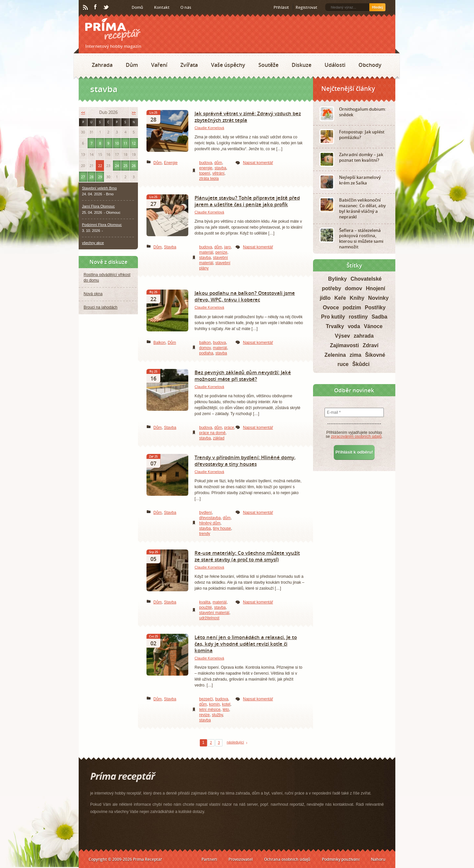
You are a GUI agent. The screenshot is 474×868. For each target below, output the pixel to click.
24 (117, 166)
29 (100, 177)
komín (214, 704)
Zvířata (189, 65)
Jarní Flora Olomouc (98, 206)
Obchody (370, 65)
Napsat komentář (258, 163)
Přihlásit (281, 7)
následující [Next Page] (236, 742)
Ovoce (331, 308)
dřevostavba (210, 518)
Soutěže (268, 65)
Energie (171, 163)
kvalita (205, 602)
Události (335, 65)
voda (354, 326)
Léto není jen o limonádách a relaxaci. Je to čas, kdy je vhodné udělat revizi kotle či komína (246, 644)
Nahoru (378, 859)
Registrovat (306, 7)
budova (206, 163)
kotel (226, 704)
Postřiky (375, 308)
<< (83, 112)
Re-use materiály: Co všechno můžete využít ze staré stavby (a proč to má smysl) (247, 556)
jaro (227, 247)
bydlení (206, 513)
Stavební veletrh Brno (99, 188)
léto (226, 710)
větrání (218, 173)
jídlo (325, 298)
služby (217, 715)
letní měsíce (210, 710)
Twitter (106, 8)
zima (355, 355)
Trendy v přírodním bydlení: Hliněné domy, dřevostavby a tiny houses (245, 461)
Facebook (96, 7)
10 (117, 143)
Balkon (159, 343)
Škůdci (361, 364)
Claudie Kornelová (209, 128)
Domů (137, 7)
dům (218, 163)
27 (83, 177)
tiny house (222, 528)
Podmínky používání (341, 859)
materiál (206, 252)
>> (134, 112)
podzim (352, 308)
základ (219, 438)
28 (92, 177)
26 (134, 166)
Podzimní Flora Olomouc (102, 225)
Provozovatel (240, 859)
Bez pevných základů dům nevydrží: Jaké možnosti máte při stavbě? (243, 376)
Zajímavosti (344, 345)
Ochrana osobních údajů (287, 859)
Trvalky (335, 326)
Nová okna (93, 294)
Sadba (380, 317)
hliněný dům (210, 523)
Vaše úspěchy (228, 65)
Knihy (357, 298)
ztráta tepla (209, 179)
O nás (186, 7)
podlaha (206, 353)
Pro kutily (333, 317)
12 (134, 143)
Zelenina (335, 355)
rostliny (358, 317)
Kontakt (162, 7)
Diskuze (302, 65)
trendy (205, 534)
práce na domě (212, 433)
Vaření (159, 65)
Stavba (170, 247)
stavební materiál (214, 613)
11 (125, 143)
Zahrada (102, 65)
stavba (220, 168)
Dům (132, 65)
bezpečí (206, 699)
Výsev (342, 336)
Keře (340, 298)
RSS (86, 8)
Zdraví (371, 345)
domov (205, 348)
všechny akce (93, 243)
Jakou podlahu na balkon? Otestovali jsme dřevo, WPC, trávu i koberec (245, 296)
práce (229, 428)
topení (205, 173)
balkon (205, 343)
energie (206, 168)
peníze (221, 252)
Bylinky (338, 279)
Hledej (377, 7)
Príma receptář (113, 29)
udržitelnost (209, 618)
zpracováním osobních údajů (356, 436)
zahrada (364, 336)
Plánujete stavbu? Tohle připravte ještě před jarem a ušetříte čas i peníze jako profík (247, 201)
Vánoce (373, 326)
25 (125, 166)
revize (204, 715)
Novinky (378, 298)
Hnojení (376, 288)
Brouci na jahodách (101, 307)
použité (206, 607)
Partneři (209, 859)
